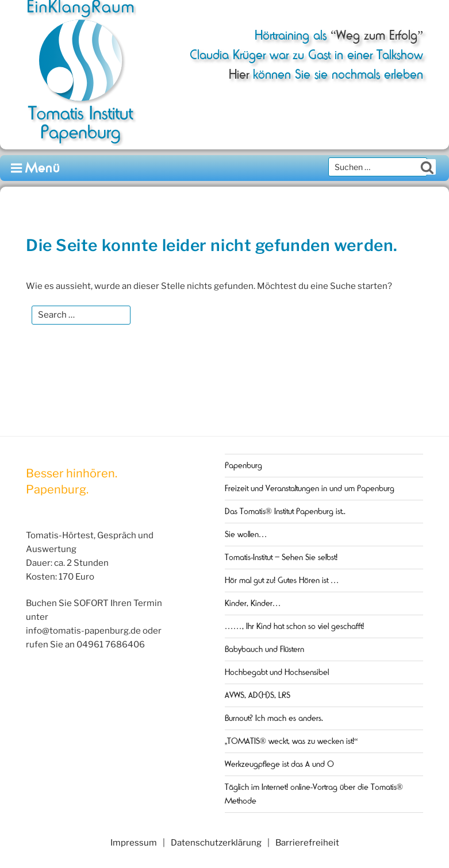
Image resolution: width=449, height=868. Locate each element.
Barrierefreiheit (307, 843)
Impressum (134, 843)
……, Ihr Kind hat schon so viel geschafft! (294, 626)
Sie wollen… (246, 534)
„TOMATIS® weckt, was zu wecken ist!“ (291, 741)
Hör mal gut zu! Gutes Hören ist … (282, 580)
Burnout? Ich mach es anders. (274, 718)
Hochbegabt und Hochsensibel (277, 672)
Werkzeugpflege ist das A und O (279, 764)
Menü (36, 168)
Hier (239, 74)
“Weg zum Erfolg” (375, 35)
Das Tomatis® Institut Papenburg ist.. (285, 511)
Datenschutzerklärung (216, 843)
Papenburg (243, 465)
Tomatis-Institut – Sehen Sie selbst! (281, 557)
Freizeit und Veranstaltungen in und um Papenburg (310, 488)
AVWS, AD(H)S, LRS (258, 695)
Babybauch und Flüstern (264, 649)
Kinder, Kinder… (253, 603)
